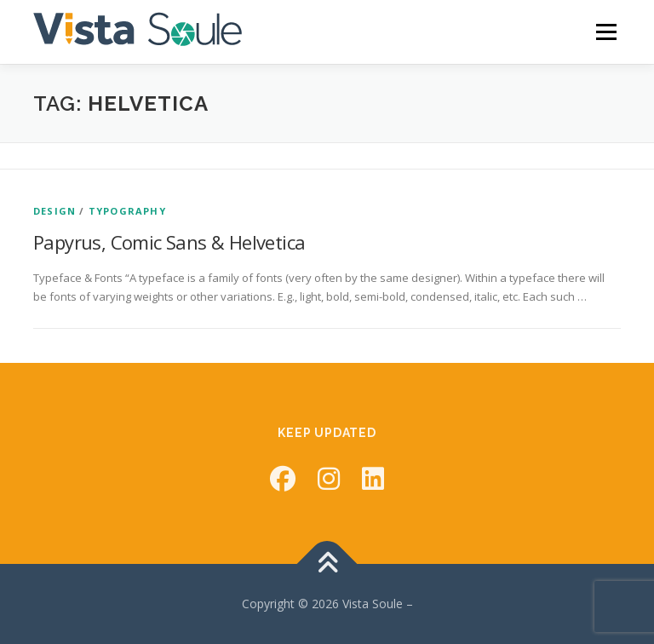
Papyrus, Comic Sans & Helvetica (169, 242)
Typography (127, 211)
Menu (606, 32)
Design (54, 211)
